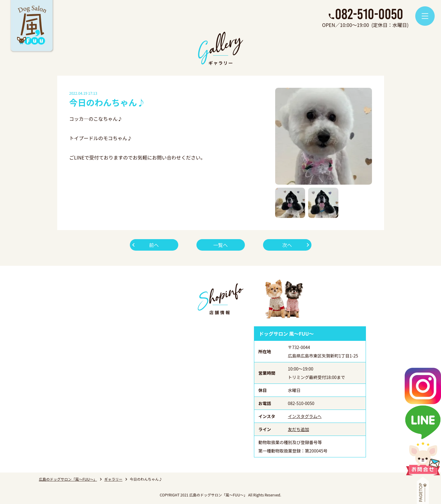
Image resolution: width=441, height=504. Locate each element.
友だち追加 (298, 429)
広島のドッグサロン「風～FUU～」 (68, 479)
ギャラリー (113, 479)
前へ (154, 245)
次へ (287, 245)
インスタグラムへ (305, 416)
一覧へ (220, 245)
